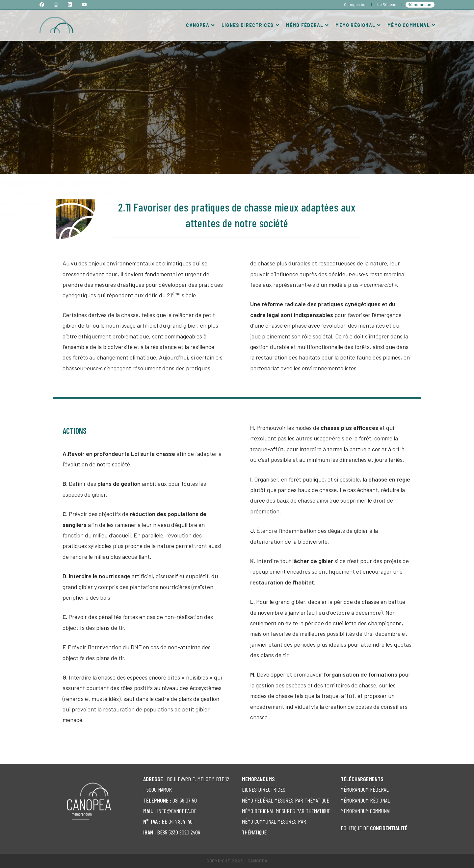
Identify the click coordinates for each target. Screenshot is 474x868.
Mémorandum (420, 4)
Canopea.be (355, 4)
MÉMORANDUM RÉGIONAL (365, 800)
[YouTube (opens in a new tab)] (84, 5)
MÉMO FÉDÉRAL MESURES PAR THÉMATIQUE (286, 800)
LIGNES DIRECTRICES (264, 789)
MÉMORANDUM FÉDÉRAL (365, 789)
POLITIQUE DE (374, 828)
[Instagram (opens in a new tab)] (56, 5)
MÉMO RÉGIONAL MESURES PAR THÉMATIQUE (286, 811)
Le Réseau (387, 4)
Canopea (258, 861)
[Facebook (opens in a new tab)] (44, 5)
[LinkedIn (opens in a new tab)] (70, 5)
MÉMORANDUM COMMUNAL (366, 811)
